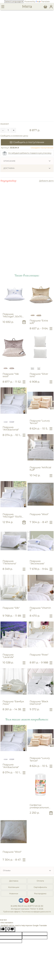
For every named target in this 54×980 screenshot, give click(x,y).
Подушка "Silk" (11, 608)
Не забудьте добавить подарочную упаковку (30, 153)
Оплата (40, 881)
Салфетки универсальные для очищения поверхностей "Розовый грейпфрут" (39, 806)
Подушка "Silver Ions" (39, 375)
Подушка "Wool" (39, 514)
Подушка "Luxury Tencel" (40, 422)
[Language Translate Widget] (14, 1)
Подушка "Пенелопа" (10, 562)
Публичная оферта (12, 912)
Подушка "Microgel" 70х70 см (12, 516)
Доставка (9, 168)
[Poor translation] (11, 929)
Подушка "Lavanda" (8, 656)
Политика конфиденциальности (36, 912)
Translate (43, 1)
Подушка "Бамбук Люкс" (13, 703)
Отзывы (7, 870)
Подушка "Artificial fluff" (40, 469)
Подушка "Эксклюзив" (37, 562)
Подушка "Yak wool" (11, 375)
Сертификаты (40, 887)
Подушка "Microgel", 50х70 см (12, 315)
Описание (9, 161)
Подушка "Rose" (39, 655)
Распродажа (40, 893)
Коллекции (14, 887)
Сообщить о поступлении (27, 142)
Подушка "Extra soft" (39, 322)
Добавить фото (46, 181)
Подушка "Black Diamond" (39, 703)
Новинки (14, 893)
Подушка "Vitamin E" (40, 609)
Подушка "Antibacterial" (11, 428)
